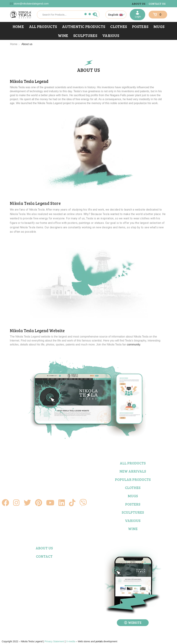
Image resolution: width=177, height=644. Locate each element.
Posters (140, 26)
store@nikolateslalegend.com (31, 4)
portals (99, 641)
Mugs (159, 26)
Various (111, 35)
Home (18, 26)
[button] (133, 623)
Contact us (157, 4)
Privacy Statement (54, 641)
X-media (71, 641)
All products (43, 26)
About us (138, 4)
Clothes (119, 26)
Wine (63, 35)
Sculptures (85, 35)
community (133, 424)
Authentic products (84, 26)
